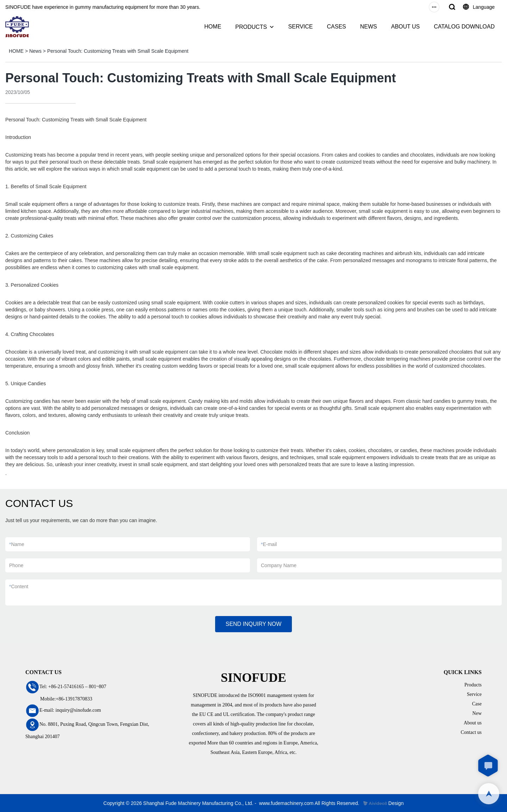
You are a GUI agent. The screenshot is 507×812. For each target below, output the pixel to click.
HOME (213, 27)
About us (473, 723)
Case (477, 704)
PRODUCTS (251, 27)
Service (474, 694)
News (35, 51)
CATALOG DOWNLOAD (464, 27)
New (477, 713)
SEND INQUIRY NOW (254, 624)
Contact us (471, 732)
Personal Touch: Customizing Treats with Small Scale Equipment (118, 51)
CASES (336, 27)
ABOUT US (406, 27)
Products (473, 685)
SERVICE (301, 27)
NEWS (369, 27)
